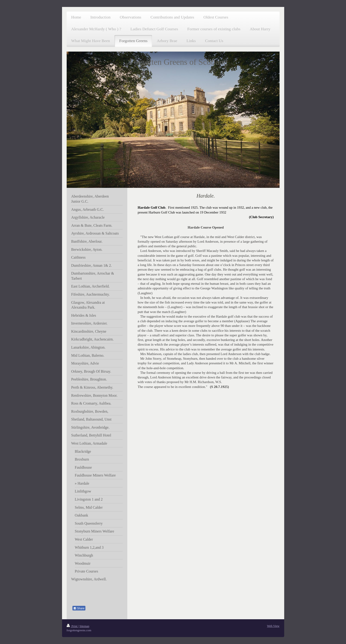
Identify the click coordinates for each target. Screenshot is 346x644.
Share (79, 608)
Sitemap (84, 626)
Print (72, 626)
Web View (273, 626)
